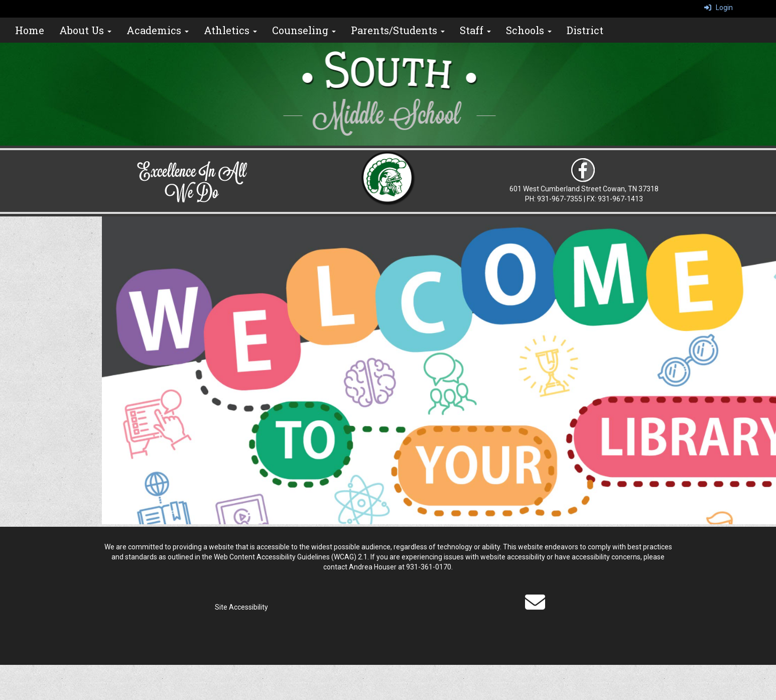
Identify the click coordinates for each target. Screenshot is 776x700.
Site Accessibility (241, 607)
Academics (158, 30)
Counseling (304, 30)
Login (719, 8)
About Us (85, 30)
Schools (529, 30)
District (585, 30)
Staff (475, 30)
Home (30, 30)
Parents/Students (398, 30)
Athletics (230, 30)
